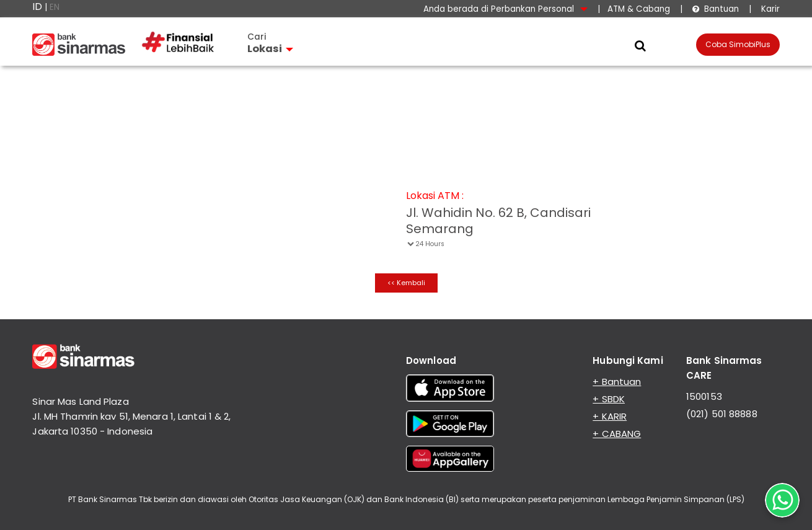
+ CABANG (617, 434)
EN (55, 7)
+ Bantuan (617, 382)
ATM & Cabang (639, 9)
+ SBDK (609, 399)
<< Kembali (406, 283)
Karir (769, 9)
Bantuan (715, 9)
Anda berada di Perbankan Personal (505, 9)
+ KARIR (610, 416)
